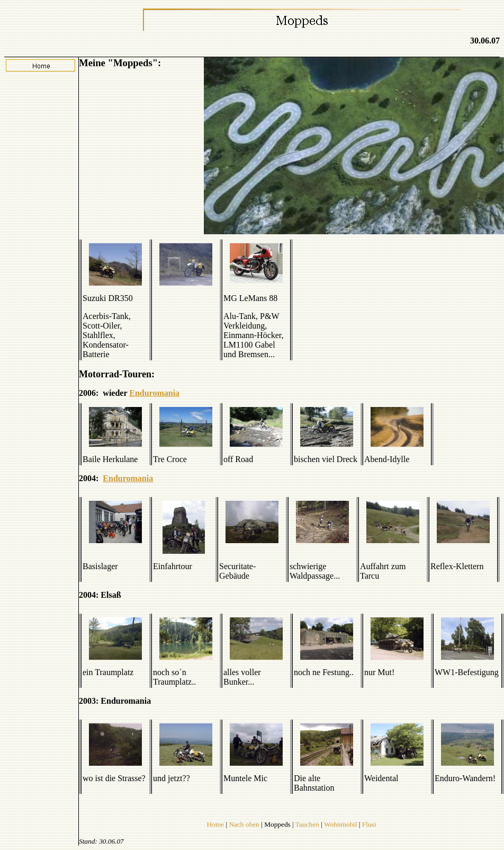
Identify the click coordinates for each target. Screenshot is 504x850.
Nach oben (244, 824)
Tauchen (307, 824)
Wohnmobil (341, 824)
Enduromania (154, 393)
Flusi (369, 824)
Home (215, 824)
